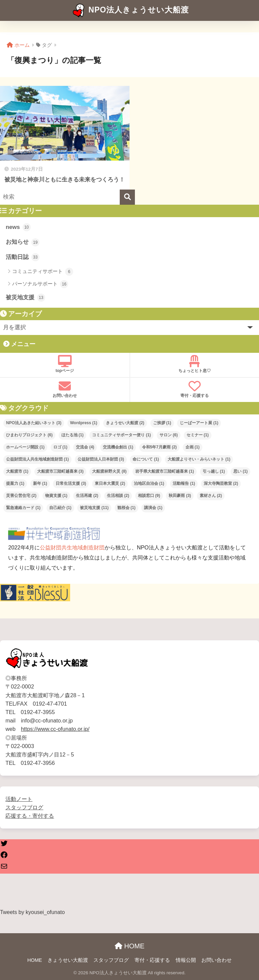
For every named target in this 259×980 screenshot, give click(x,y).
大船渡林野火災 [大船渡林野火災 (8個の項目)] (109, 471)
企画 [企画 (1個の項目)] (193, 447)
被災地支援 (25, 298)
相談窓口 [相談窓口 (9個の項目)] (149, 496)
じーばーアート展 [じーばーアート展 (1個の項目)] (199, 423)
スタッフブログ (24, 807)
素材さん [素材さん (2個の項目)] (211, 496)
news (18, 227)
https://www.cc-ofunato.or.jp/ (55, 729)
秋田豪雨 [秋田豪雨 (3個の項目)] (180, 496)
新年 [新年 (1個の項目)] (40, 483)
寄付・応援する (195, 389)
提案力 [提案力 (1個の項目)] (15, 483)
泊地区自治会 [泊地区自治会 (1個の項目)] (149, 483)
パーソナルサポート (40, 284)
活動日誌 (23, 257)
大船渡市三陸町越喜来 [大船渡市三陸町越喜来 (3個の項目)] (60, 471)
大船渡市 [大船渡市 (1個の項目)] (17, 471)
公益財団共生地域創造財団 (72, 547)
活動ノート (19, 799)
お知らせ (23, 242)
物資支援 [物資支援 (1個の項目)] (56, 496)
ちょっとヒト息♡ (195, 364)
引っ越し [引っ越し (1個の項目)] (214, 471)
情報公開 (186, 960)
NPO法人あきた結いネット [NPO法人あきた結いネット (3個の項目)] (34, 423)
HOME (130, 946)
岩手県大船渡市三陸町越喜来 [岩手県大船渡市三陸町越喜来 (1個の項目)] (165, 471)
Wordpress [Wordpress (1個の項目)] (84, 423)
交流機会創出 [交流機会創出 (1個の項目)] (118, 447)
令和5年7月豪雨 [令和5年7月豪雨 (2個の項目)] (159, 447)
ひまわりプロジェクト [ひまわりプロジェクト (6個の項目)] (29, 435)
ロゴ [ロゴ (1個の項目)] (60, 447)
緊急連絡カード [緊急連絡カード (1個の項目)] (23, 508)
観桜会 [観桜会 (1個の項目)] (126, 508)
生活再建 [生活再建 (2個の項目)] (87, 496)
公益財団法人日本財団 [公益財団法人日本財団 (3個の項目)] (101, 459)
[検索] (127, 197)
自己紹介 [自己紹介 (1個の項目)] (60, 508)
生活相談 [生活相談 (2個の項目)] (118, 496)
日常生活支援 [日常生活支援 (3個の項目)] (71, 483)
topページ (65, 364)
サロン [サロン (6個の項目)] (169, 435)
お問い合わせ (65, 389)
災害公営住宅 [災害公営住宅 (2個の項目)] (21, 496)
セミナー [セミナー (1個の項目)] (198, 435)
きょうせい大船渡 (68, 960)
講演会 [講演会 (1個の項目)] (153, 508)
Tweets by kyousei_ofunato (32, 912)
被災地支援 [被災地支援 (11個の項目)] (94, 508)
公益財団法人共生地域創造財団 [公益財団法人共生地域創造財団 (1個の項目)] (37, 459)
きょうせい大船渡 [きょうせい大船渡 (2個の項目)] (125, 423)
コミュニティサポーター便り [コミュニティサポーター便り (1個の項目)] (121, 435)
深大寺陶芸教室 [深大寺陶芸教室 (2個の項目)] (221, 483)
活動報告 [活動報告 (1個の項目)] (184, 483)
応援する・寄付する (30, 816)
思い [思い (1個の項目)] (240, 471)
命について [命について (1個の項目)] (146, 459)
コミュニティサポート (43, 272)
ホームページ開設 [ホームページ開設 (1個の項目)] (25, 447)
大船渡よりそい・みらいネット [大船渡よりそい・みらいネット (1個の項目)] (199, 459)
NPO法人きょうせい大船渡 (130, 10)
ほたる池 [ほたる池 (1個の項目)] (73, 435)
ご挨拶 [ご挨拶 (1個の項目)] (162, 423)
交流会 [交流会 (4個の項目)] (85, 447)
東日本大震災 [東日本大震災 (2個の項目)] (110, 483)
